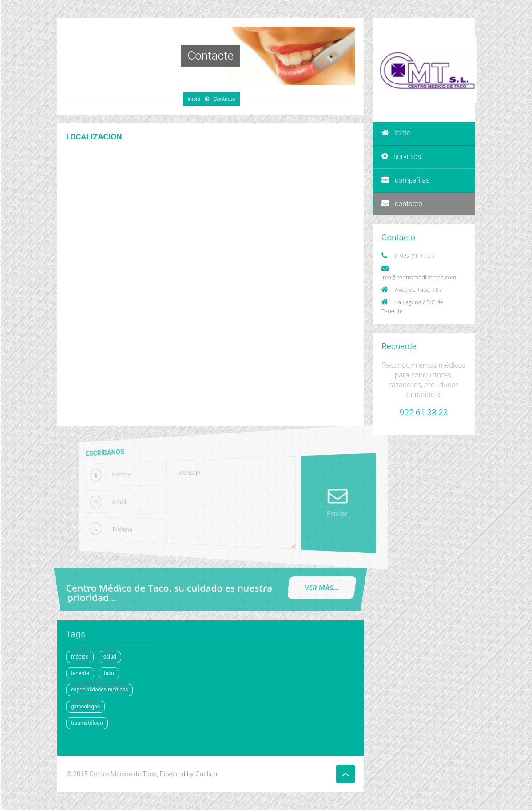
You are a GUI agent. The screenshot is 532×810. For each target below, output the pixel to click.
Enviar (325, 502)
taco (109, 673)
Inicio (194, 99)
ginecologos (85, 707)
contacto (402, 204)
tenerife (80, 673)
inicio (396, 133)
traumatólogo (87, 723)
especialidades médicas (99, 690)
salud (110, 657)
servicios (401, 157)
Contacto (224, 99)
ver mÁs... (322, 588)
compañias (405, 180)
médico (80, 657)
